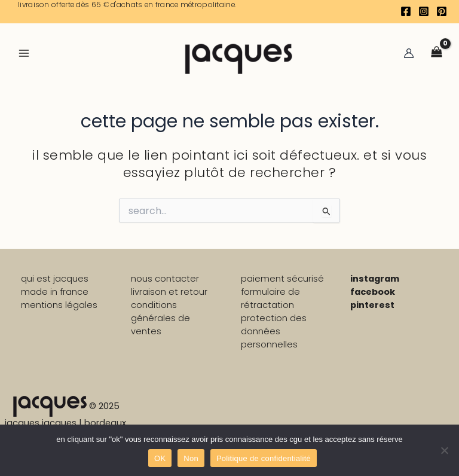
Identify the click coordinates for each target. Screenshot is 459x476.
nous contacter (165, 279)
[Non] (444, 450)
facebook (373, 292)
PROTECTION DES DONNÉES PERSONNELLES (274, 331)
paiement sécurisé (282, 279)
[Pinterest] (442, 11)
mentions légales (59, 305)
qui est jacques (55, 279)
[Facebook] (406, 11)
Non (191, 458)
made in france (55, 292)
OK (160, 458)
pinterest (372, 305)
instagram (375, 279)
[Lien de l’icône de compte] (409, 53)
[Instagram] (424, 11)
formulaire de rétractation (270, 298)
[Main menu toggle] (24, 53)
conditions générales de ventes (160, 318)
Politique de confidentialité (264, 458)
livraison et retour (169, 292)
